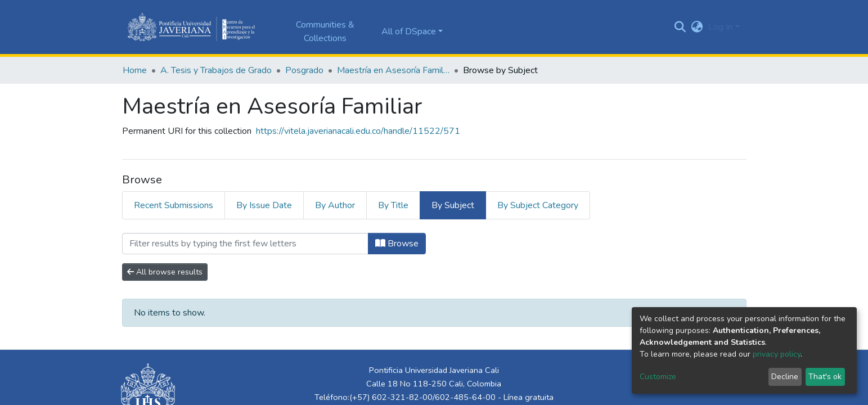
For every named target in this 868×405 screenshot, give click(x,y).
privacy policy (777, 354)
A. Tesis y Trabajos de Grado (216, 70)
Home (135, 70)
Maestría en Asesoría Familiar (393, 70)
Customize (658, 377)
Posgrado (304, 70)
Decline (785, 377)
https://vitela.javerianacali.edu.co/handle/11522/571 (358, 131)
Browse (397, 244)
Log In (720, 27)
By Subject (453, 205)
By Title (393, 205)
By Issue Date (264, 205)
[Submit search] (680, 27)
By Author (335, 205)
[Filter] (245, 244)
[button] (697, 27)
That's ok (825, 377)
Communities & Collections (325, 31)
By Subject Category (538, 205)
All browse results (165, 272)
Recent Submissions (174, 205)
